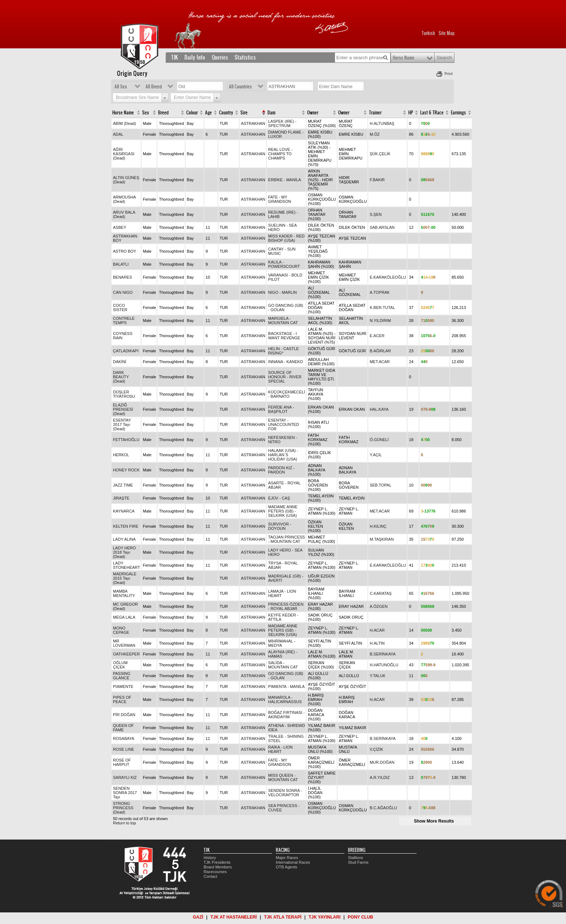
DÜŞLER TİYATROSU (124, 394)
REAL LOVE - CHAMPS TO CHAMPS (280, 154)
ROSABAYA (124, 738)
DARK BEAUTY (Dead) (121, 377)
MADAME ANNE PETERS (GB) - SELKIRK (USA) (283, 511)
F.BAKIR (377, 180)
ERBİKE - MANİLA (285, 180)
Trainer (375, 113)
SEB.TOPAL (380, 485)
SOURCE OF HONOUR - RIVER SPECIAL (285, 377)
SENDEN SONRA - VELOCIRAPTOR (285, 793)
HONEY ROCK (126, 470)
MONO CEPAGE (121, 630)
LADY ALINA (124, 539)
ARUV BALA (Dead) (124, 214)
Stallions (356, 858)
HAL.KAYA (379, 409)
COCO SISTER (120, 308)
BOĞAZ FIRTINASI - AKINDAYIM (286, 715)
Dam (271, 113)
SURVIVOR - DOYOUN (280, 526)
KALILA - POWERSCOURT (284, 264)
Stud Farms (358, 862)
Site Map (447, 33)
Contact (210, 876)
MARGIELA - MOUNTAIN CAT (283, 321)
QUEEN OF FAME (123, 728)
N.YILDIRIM (380, 321)
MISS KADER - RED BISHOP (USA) (286, 238)
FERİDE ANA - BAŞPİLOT (281, 409)
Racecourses (215, 872)
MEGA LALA (124, 617)
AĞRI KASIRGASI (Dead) (124, 154)
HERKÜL (121, 455)
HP (411, 113)
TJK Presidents (217, 862)
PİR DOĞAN (124, 715)
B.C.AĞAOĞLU (383, 808)
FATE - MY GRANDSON (280, 199)
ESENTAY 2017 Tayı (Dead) (122, 424)
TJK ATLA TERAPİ (283, 917)
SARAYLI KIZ (125, 777)
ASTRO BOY (125, 251)
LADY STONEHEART (127, 565)
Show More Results (434, 821)
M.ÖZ (375, 134)
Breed (163, 113)
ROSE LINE (124, 749)
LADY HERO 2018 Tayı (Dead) (124, 552)
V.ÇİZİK (376, 749)
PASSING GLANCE (122, 676)
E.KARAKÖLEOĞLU (388, 277)
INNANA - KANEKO (286, 362)
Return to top (125, 823)
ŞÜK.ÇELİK (380, 154)
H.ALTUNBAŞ (382, 123)
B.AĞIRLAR (380, 351)
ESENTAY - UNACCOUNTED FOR (284, 424)
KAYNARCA (124, 511)
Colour (192, 113)
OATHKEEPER (126, 654)
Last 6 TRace (432, 113)
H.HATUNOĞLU (384, 665)
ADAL (118, 134)
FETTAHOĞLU (126, 440)
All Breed (154, 87)
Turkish (428, 33)
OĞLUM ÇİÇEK (120, 665)
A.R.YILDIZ (380, 777)
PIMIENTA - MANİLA (286, 687)
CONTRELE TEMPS (124, 321)
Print (449, 74)
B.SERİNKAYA (383, 654)
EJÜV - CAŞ (279, 498)
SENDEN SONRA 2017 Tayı (125, 793)
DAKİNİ (120, 362)
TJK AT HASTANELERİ (234, 917)
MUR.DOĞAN (382, 762)
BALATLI (121, 264)
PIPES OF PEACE (122, 699)
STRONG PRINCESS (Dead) (123, 808)
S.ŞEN (376, 214)
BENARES (123, 277)
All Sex (121, 87)
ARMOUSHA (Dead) (124, 199)
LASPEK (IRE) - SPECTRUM (282, 123)
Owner (313, 113)
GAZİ (198, 917)
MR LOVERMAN (124, 643)
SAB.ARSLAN (382, 227)
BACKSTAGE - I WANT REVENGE (284, 336)
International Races (293, 862)
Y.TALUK (378, 676)
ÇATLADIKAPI (126, 351)
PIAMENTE (123, 687)
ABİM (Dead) (125, 123)
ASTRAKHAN (253, 123)
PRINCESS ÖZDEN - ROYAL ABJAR (286, 606)
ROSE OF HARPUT (122, 762)
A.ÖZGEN (379, 606)
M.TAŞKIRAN (382, 539)
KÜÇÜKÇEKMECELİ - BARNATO (287, 394)
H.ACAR (377, 630)
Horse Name (404, 58)
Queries (220, 57)
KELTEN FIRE (126, 526)
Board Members (218, 867)
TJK (175, 57)
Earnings (458, 113)
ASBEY (120, 227)
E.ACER (377, 336)
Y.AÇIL (376, 455)
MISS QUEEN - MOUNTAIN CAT (283, 777)
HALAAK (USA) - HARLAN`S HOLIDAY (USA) (283, 455)
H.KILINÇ (378, 526)
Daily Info (195, 57)
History (210, 858)
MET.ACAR (380, 362)
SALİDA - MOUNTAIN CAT (283, 665)
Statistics (245, 57)
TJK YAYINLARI (325, 917)
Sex (146, 113)
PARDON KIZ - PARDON (281, 470)
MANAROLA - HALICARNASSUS (285, 699)
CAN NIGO (123, 292)
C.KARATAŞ (381, 593)
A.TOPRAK (380, 292)
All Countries (240, 87)
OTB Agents (286, 867)
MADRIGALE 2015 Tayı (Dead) (125, 578)
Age (208, 113)
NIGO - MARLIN (282, 292)
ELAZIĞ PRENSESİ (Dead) (123, 409)
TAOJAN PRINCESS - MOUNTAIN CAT (287, 539)
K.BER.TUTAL (382, 308)
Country (226, 113)
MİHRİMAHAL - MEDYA (282, 643)
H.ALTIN (377, 643)
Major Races (287, 858)
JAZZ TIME (123, 485)
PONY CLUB (360, 917)
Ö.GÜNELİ (379, 440)
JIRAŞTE (121, 498)
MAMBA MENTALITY (124, 593)
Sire (244, 113)
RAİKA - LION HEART (280, 749)
